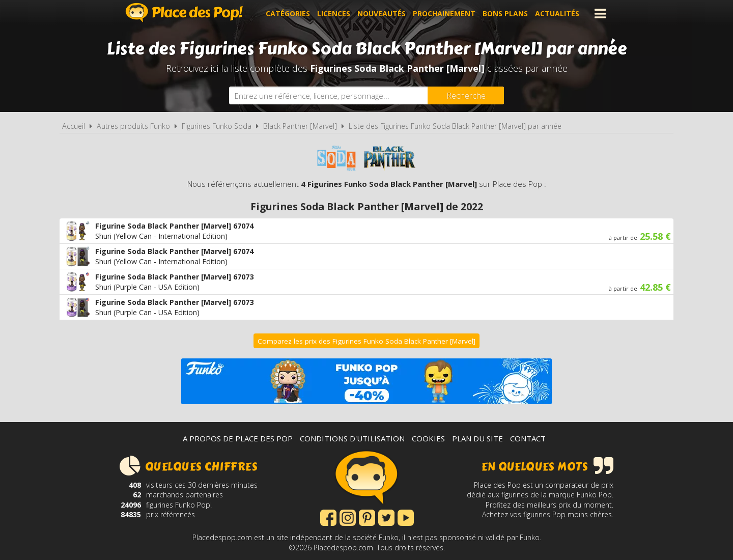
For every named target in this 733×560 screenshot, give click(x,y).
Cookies (428, 438)
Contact (528, 438)
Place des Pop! (184, 12)
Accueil (74, 126)
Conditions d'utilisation (352, 438)
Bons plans (505, 13)
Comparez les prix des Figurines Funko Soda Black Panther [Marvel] (366, 341)
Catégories (288, 13)
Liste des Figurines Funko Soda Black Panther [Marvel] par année (455, 126)
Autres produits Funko (133, 126)
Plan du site (477, 438)
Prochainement (444, 13)
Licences (334, 13)
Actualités (557, 13)
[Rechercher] (466, 95)
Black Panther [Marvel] (300, 126)
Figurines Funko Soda (217, 126)
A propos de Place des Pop (238, 438)
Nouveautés (382, 13)
